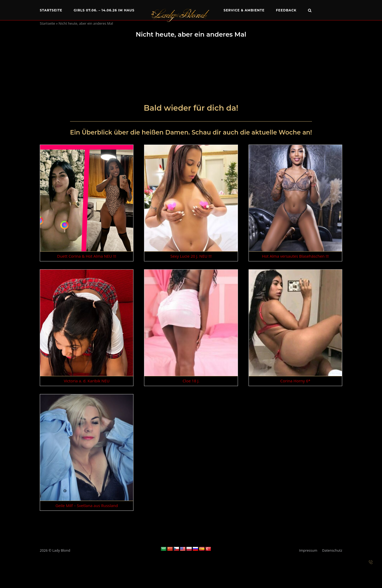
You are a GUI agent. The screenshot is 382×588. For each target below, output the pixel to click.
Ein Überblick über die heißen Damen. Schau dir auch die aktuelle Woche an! (191, 132)
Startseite (51, 10)
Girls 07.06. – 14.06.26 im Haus (104, 10)
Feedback (286, 10)
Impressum (308, 550)
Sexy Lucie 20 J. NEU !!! (191, 256)
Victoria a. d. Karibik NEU (87, 381)
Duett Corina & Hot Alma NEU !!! (87, 256)
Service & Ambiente (244, 10)
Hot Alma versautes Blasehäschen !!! (295, 256)
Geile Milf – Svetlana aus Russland (87, 505)
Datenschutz (332, 550)
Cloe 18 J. (191, 381)
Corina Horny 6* (295, 381)
